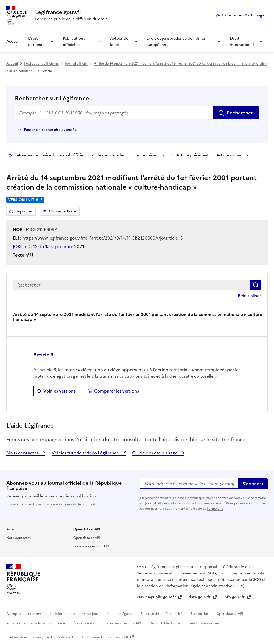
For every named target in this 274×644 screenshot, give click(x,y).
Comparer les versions (117, 391)
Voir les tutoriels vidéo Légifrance (86, 453)
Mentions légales (120, 614)
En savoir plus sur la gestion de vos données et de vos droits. (52, 504)
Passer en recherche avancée (50, 130)
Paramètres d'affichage (243, 15)
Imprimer (25, 212)
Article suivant (230, 155)
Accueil (13, 42)
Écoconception (86, 623)
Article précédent (193, 155)
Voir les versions (59, 391)
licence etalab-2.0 (115, 637)
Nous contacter (23, 453)
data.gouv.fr (200, 597)
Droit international (242, 42)
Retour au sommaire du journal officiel (49, 155)
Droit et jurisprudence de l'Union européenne (177, 42)
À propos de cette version (27, 614)
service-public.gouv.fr (157, 597)
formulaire (215, 509)
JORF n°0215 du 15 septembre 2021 (48, 246)
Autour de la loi (119, 42)
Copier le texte (63, 211)
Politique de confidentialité (162, 614)
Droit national (36, 42)
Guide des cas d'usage (155, 453)
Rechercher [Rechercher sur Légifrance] (240, 113)
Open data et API (87, 538)
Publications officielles (74, 42)
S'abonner (253, 484)
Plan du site (200, 614)
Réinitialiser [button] (249, 296)
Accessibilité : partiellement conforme (36, 623)
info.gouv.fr (235, 597)
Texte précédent (112, 155)
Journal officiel (76, 63)
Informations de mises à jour (77, 614)
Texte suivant (147, 155)
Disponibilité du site (165, 623)
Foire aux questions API (91, 546)
